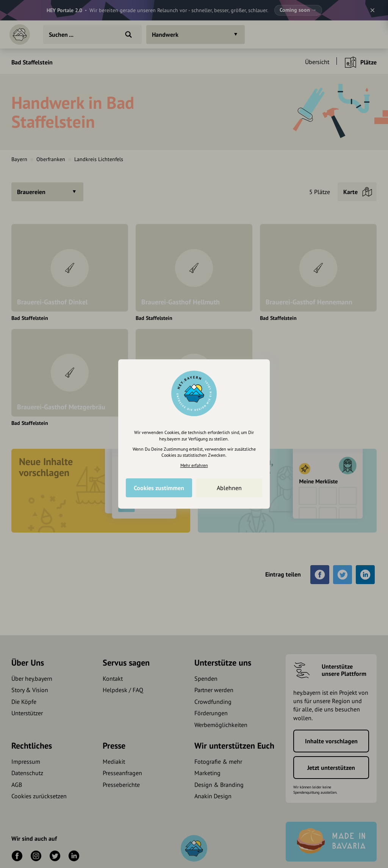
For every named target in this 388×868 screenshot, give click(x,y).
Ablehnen (229, 488)
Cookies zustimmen (159, 488)
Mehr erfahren (194, 465)
